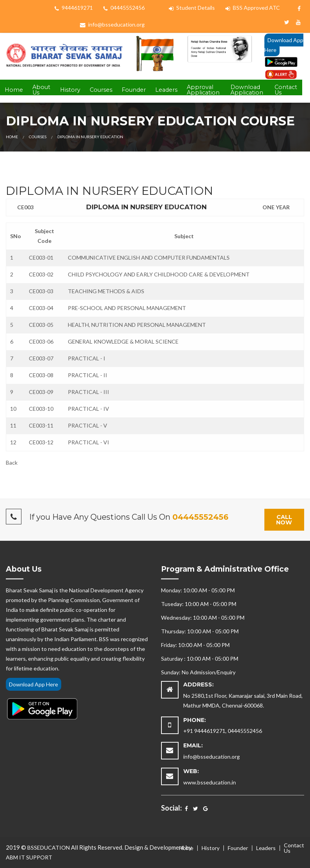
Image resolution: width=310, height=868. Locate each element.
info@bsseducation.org (112, 24)
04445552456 (124, 8)
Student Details (192, 8)
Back (12, 463)
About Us (41, 90)
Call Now (284, 520)
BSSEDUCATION (49, 848)
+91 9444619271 (204, 731)
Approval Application (203, 90)
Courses (101, 90)
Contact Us (286, 90)
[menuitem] (14, 90)
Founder (134, 90)
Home (14, 90)
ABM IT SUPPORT (29, 857)
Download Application (247, 90)
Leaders (166, 90)
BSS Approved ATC (253, 8)
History (70, 90)
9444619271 (74, 8)
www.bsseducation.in (210, 782)
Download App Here (284, 45)
